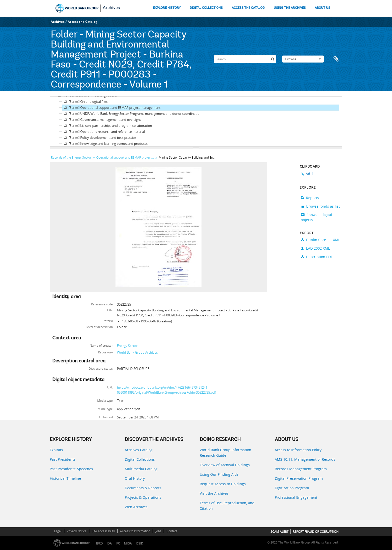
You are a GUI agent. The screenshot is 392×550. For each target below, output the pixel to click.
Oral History (135, 478)
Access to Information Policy (298, 450)
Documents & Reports (143, 488)
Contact (172, 531)
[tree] (196, 122)
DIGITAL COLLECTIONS (206, 8)
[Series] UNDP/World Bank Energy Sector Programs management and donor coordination (132, 114)
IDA (109, 543)
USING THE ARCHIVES (290, 8)
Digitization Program (292, 488)
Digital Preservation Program (299, 478)
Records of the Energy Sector (71, 157)
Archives (111, 8)
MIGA (128, 543)
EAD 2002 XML (315, 248)
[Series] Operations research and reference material (103, 132)
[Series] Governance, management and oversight (102, 120)
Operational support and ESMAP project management (126, 157)
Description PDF (317, 257)
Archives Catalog (139, 450)
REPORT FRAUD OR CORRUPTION (316, 532)
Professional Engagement (296, 497)
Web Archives (136, 507)
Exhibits (56, 450)
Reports (310, 198)
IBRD (99, 543)
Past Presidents (63, 459)
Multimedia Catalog (141, 469)
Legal (58, 531)
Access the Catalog (83, 22)
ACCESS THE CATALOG (248, 8)
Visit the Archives (214, 493)
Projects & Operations (143, 497)
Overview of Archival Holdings (225, 465)
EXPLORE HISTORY (167, 8)
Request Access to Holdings (223, 484)
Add (309, 174)
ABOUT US (322, 8)
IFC (118, 543)
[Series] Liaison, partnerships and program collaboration (107, 126)
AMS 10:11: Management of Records (305, 459)
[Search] (245, 59)
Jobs (158, 531)
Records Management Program (301, 469)
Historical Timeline (65, 478)
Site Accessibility (103, 531)
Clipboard (336, 59)
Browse (303, 59)
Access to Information (135, 531)
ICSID (139, 543)
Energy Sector (127, 346)
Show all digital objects (316, 217)
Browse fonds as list (320, 206)
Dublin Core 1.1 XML (320, 240)
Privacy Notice (77, 531)
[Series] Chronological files (85, 102)
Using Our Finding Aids (219, 474)
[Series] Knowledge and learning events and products (105, 144)
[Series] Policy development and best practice (99, 138)
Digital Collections (140, 459)
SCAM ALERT (279, 532)
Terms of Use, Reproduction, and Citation (227, 506)
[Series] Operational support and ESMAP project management (111, 108)
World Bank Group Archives (137, 352)
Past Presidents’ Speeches (71, 469)
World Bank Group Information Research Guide (225, 453)
